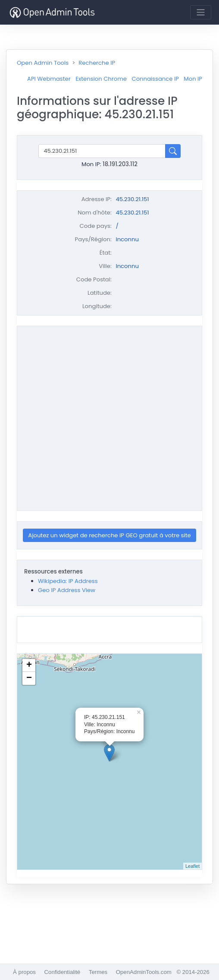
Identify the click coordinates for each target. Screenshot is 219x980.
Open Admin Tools (43, 63)
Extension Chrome (101, 79)
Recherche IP (97, 63)
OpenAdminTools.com (144, 972)
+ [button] (29, 665)
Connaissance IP (155, 79)
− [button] (29, 678)
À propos (24, 972)
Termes (98, 972)
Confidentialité (63, 972)
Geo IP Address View (67, 590)
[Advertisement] (87, 417)
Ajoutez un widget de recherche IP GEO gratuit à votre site (109, 535)
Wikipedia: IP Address (68, 581)
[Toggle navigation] (201, 12)
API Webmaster (49, 79)
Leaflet (192, 866)
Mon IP (193, 79)
